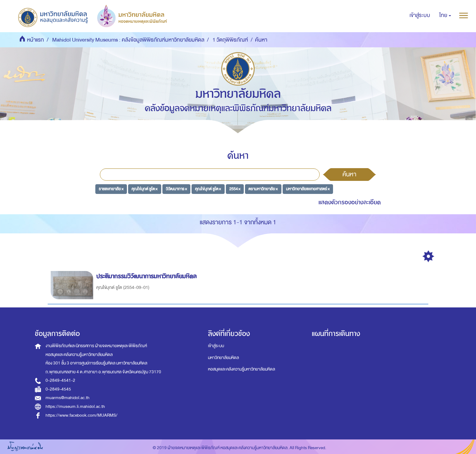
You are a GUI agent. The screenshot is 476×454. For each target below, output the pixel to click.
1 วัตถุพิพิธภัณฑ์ (230, 40)
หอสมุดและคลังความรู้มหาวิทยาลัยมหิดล (241, 369)
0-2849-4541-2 (60, 380)
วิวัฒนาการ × (176, 189)
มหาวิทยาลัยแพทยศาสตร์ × (308, 189)
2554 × (235, 189)
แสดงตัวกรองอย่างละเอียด (350, 202)
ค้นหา (349, 174)
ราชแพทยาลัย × (111, 189)
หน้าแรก (36, 40)
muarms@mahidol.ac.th (68, 398)
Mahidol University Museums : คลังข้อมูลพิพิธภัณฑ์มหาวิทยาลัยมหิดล (128, 40)
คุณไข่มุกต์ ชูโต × (144, 189)
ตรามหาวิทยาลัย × (263, 189)
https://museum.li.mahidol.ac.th (75, 407)
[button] (445, 15)
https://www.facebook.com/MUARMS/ (82, 415)
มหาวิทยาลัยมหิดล (223, 358)
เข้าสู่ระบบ (216, 346)
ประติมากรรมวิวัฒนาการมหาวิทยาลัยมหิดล (147, 276)
